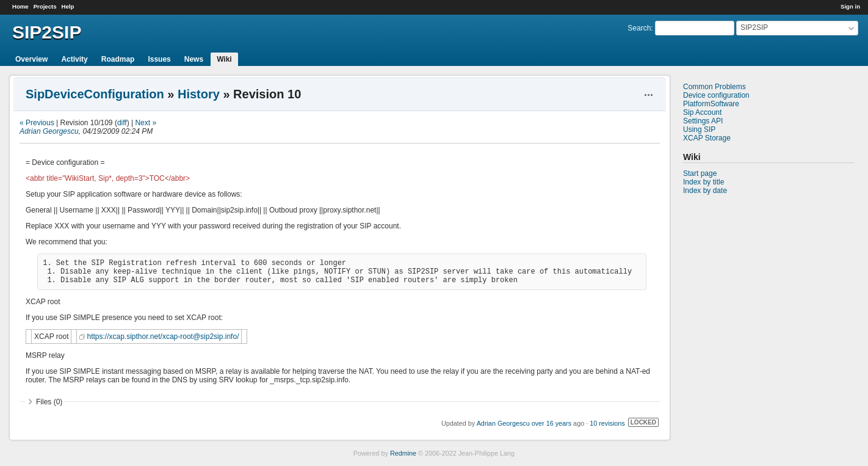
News (194, 59)
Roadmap (118, 59)
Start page (700, 173)
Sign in (850, 6)
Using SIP (699, 129)
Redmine (403, 453)
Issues (159, 59)
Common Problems (714, 87)
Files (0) (49, 402)
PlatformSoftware (711, 104)
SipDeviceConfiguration (95, 94)
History (199, 94)
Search (639, 28)
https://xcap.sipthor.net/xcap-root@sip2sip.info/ (163, 337)
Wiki (224, 59)
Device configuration (716, 95)
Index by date (705, 191)
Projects (45, 6)
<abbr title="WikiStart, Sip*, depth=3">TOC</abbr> (108, 178)
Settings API (703, 121)
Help (68, 6)
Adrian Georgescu (49, 131)
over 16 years (552, 423)
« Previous (37, 123)
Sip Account (702, 112)
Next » (146, 123)
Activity (74, 59)
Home (20, 6)
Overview (31, 59)
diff (122, 123)
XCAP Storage (707, 138)
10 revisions (607, 423)
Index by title (703, 182)
